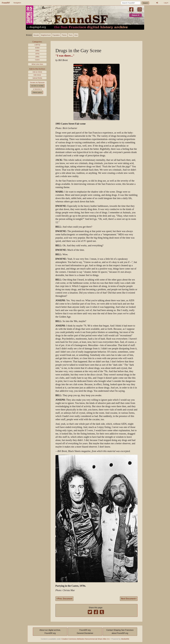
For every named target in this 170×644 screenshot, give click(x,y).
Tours (71, 35)
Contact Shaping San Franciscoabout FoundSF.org (120, 632)
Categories (37, 42)
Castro (37, 60)
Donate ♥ (135, 15)
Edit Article (37, 75)
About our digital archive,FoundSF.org (50, 632)
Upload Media (37, 78)
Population (56, 35)
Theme (64, 35)
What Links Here (37, 64)
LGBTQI (37, 45)
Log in (166, 3)
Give (76, 35)
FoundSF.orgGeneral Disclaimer (85, 632)
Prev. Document (64, 599)
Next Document (129, 599)
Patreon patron (37, 92)
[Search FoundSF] (131, 3)
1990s (37, 51)
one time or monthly (37, 86)
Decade (36, 35)
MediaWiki (125, 639)
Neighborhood (46, 35)
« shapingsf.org (36, 27)
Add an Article (37, 72)
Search (145, 3)
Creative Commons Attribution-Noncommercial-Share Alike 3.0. (86, 639)
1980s (37, 57)
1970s (37, 54)
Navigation (17, 3)
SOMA (37, 48)
